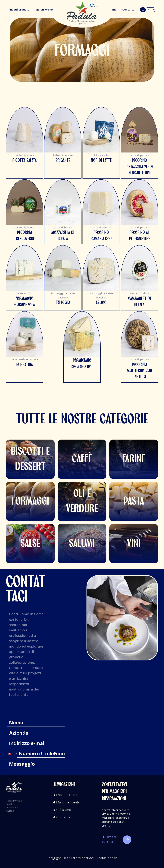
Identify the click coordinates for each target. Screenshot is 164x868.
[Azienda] (36, 733)
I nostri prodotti (19, 10)
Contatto (128, 10)
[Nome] (36, 723)
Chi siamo (62, 810)
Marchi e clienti (45, 10)
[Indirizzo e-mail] (36, 743)
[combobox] (12, 754)
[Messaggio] (36, 764)
